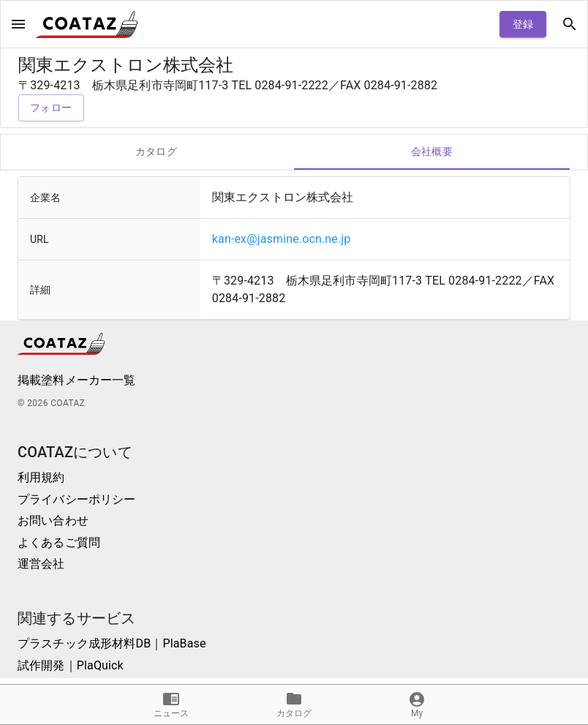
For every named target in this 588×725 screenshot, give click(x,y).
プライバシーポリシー (77, 499)
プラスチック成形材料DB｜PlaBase (112, 643)
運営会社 (41, 564)
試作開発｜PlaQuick (71, 665)
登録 (523, 25)
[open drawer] (18, 24)
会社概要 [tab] (432, 152)
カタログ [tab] (156, 152)
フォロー (51, 108)
